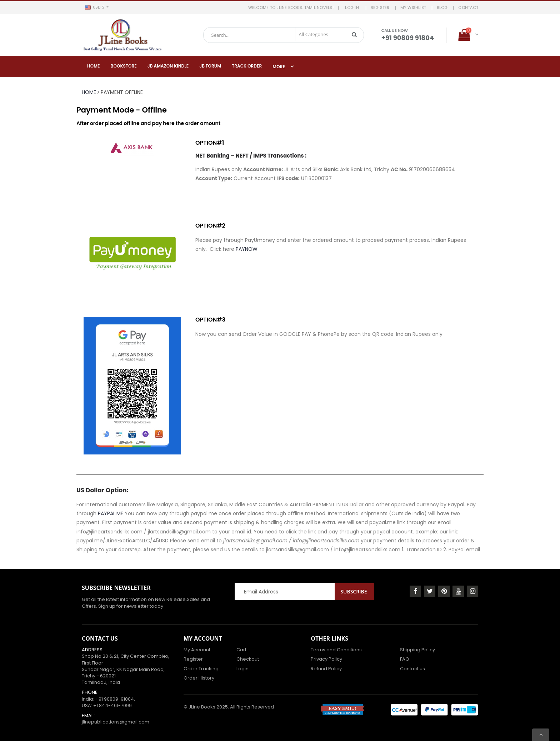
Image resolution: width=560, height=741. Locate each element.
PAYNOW (247, 249)
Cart (241, 650)
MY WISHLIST (413, 8)
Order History (199, 678)
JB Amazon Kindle (168, 66)
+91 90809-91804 (115, 699)
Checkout (248, 659)
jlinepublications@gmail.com (116, 722)
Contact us (412, 669)
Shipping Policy (417, 650)
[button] (97, 8)
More (279, 67)
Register (193, 659)
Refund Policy (326, 669)
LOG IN (353, 8)
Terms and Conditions (336, 650)
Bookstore (124, 66)
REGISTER (380, 8)
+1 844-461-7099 (112, 705)
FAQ (405, 659)
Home (94, 66)
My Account (197, 650)
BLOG (442, 8)
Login (242, 669)
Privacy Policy (326, 659)
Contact (468, 8)
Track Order (247, 66)
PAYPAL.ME (111, 513)
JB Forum (210, 66)
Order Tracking (201, 669)
